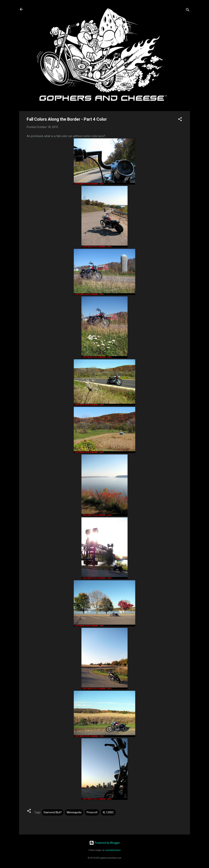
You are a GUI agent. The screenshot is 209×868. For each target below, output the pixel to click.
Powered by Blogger (105, 843)
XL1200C (108, 812)
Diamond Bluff (53, 812)
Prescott (92, 812)
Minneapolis (74, 812)
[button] (180, 120)
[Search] (188, 10)
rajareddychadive (113, 850)
